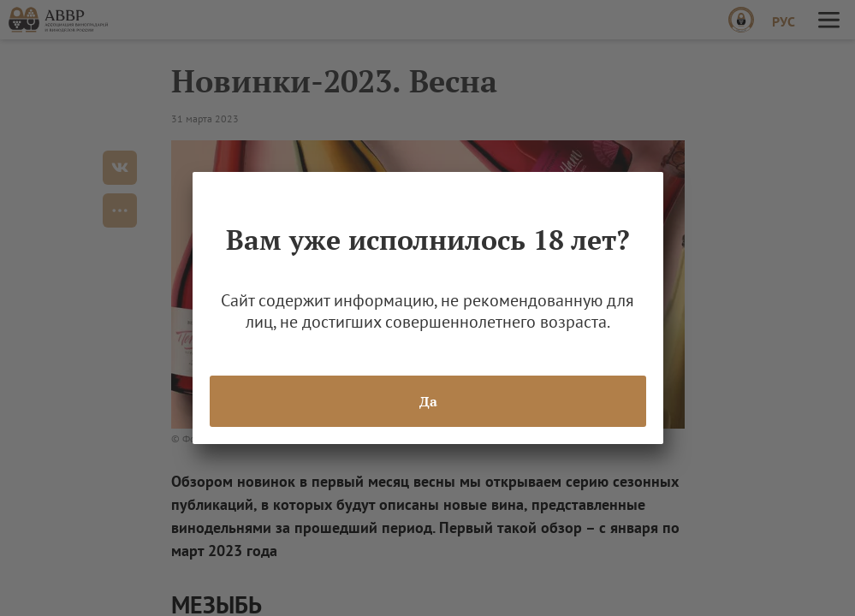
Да (427, 401)
